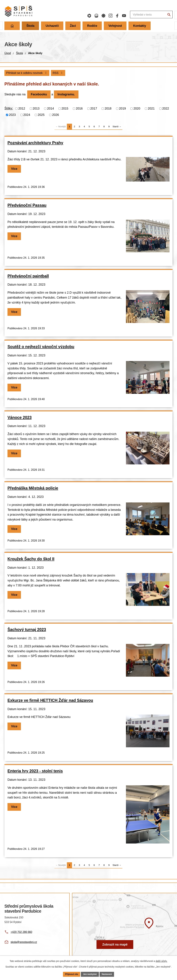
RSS (12, 73)
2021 (151, 109)
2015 (65, 109)
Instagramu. (69, 95)
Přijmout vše (70, 974)
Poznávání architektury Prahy (35, 143)
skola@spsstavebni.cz (24, 942)
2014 (51, 109)
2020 (137, 109)
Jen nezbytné (90, 974)
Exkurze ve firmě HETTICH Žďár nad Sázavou (50, 701)
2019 (122, 109)
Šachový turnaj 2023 (27, 630)
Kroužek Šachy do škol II (31, 559)
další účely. (161, 961)
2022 (166, 109)
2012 (22, 109)
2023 (12, 115)
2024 (27, 115)
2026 (55, 115)
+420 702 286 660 (21, 932)
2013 (36, 109)
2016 (79, 109)
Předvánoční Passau (27, 206)
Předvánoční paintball (28, 276)
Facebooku (40, 95)
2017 (94, 109)
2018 (108, 109)
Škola (19, 53)
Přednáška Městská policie (33, 489)
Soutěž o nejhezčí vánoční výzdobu (41, 347)
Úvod (8, 53)
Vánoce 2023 (20, 418)
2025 (41, 115)
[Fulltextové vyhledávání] (132, 15)
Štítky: (9, 109)
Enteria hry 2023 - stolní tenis (35, 772)
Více (15, 169)
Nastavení (109, 974)
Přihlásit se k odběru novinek (47, 73)
